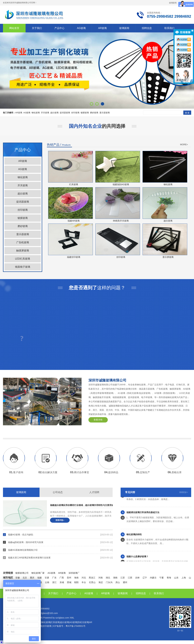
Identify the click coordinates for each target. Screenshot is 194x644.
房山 (118, 582)
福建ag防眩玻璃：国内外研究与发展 (26, 542)
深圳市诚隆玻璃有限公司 (107, 380)
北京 (25, 578)
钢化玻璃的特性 (134, 538)
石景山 (92, 582)
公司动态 (58, 492)
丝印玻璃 (75, 113)
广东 (54, 578)
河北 (84, 578)
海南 (76, 578)
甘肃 (47, 578)
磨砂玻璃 (94, 113)
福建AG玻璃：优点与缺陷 (21, 535)
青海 (169, 578)
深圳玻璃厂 (74, 573)
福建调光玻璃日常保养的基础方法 (143, 516)
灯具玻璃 (74, 184)
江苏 (123, 578)
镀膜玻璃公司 (22, 573)
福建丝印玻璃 (74, 257)
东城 (62, 582)
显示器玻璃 (105, 113)
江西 (130, 578)
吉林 (137, 578)
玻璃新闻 (173, 3)
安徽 (18, 578)
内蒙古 (153, 578)
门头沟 (109, 582)
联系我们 (169, 28)
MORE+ (184, 144)
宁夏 (162, 578)
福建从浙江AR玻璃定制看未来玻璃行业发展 (29, 558)
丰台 (84, 582)
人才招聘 (94, 492)
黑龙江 (92, 578)
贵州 (69, 578)
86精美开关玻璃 (121, 221)
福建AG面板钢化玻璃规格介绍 (23, 550)
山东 (176, 578)
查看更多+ (184, 492)
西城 (69, 582)
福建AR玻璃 (73, 221)
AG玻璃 (81, 28)
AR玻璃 (102, 28)
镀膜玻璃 (85, 113)
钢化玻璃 (36, 113)
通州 (125, 582)
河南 (101, 578)
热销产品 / (59, 145)
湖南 (115, 578)
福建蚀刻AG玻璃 (121, 184)
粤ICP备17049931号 (76, 626)
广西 (62, 578)
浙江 (54, 582)
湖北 (108, 578)
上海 (184, 578)
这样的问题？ (97, 288)
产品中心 (59, 28)
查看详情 (98, 420)
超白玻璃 (54, 113)
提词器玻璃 (65, 113)
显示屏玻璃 (168, 257)
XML (72, 618)
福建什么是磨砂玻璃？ (137, 560)
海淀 (101, 582)
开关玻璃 (45, 113)
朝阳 (76, 582)
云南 (47, 582)
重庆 (32, 578)
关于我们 (37, 28)
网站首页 (14, 28)
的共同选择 (97, 126)
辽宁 (145, 578)
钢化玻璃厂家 (38, 573)
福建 (40, 578)
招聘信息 (147, 28)
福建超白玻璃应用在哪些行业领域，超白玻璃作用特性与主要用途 (74, 505)
